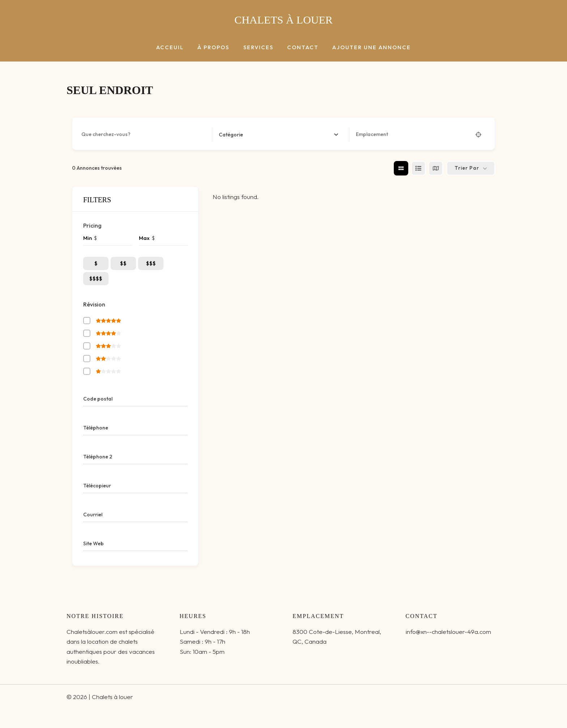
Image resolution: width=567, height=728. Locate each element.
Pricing (92, 225)
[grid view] (401, 168)
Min (88, 238)
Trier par (467, 168)
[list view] (418, 168)
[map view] (436, 168)
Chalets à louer (283, 20)
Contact (300, 48)
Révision (94, 304)
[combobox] (279, 135)
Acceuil (176, 48)
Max (144, 238)
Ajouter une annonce (366, 48)
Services (258, 48)
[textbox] (231, 135)
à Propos (217, 48)
